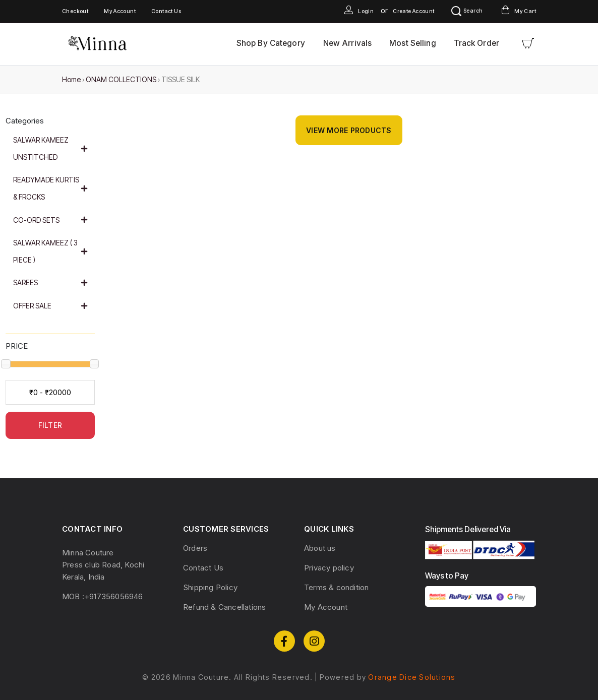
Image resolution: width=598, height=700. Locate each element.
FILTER (50, 425)
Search (467, 11)
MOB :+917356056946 (103, 596)
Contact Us (166, 11)
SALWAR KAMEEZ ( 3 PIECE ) (50, 251)
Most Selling (412, 43)
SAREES (50, 282)
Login (359, 11)
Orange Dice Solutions (412, 677)
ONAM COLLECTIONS (121, 79)
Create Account (414, 11)
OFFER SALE (50, 306)
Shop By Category (271, 43)
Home (71, 79)
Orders (195, 548)
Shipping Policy (210, 587)
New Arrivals (347, 43)
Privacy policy (329, 568)
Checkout (75, 11)
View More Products (349, 130)
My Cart (519, 11)
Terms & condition (336, 587)
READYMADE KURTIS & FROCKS (50, 188)
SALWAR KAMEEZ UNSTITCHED (50, 148)
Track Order (476, 43)
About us (320, 548)
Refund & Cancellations (224, 607)
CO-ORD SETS (50, 220)
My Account (120, 11)
